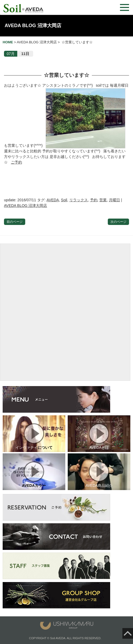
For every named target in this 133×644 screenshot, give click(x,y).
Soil (64, 200)
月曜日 (114, 200)
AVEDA (53, 200)
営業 (103, 200)
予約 (94, 200)
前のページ (15, 222)
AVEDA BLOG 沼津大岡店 (33, 26)
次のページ (118, 222)
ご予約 (16, 162)
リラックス (79, 200)
